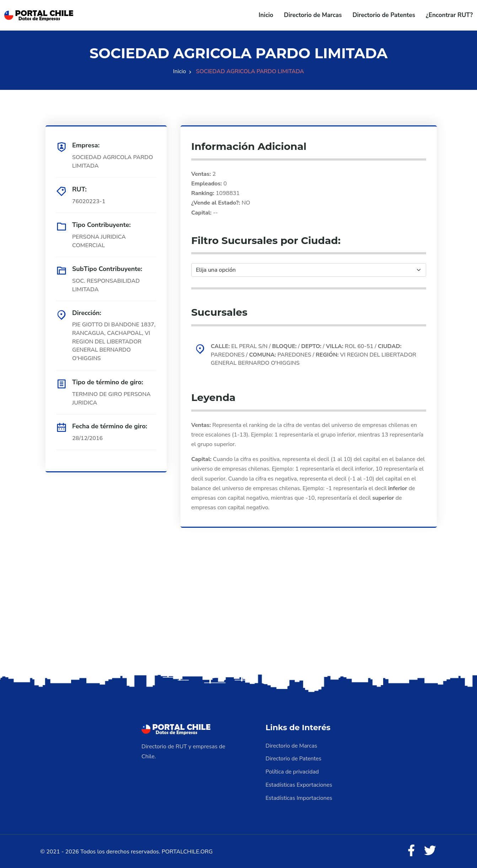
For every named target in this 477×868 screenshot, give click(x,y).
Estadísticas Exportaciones (299, 784)
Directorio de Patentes (384, 15)
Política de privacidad (293, 771)
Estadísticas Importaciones (299, 797)
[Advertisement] (238, 617)
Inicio (266, 15)
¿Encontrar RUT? (449, 15)
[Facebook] (411, 850)
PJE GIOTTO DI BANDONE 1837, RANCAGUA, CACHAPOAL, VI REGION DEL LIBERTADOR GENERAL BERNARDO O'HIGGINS (111, 342)
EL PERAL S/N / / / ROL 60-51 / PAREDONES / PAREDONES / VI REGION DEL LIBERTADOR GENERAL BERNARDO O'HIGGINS (315, 355)
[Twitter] (430, 850)
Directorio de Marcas (313, 15)
